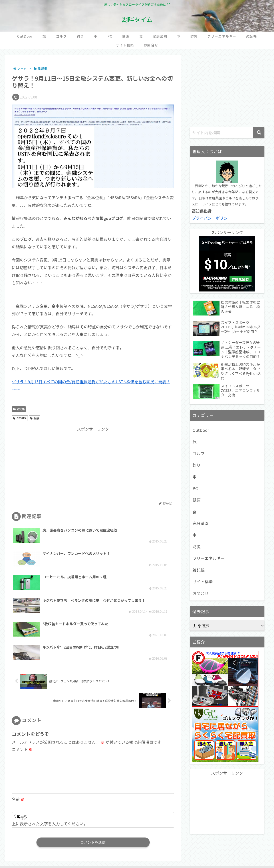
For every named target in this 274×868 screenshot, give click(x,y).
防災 (197, 547)
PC (195, 488)
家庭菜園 (201, 523)
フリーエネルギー (209, 558)
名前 (18, 743)
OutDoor (201, 430)
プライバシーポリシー (212, 218)
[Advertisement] (52, 464)
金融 (35, 418)
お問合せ (201, 593)
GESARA (20, 418)
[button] (259, 133)
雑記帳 (19, 409)
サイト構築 (203, 581)
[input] (227, 133)
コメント (22, 686)
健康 (197, 500)
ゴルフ (199, 453)
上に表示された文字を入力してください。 (50, 768)
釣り (197, 465)
